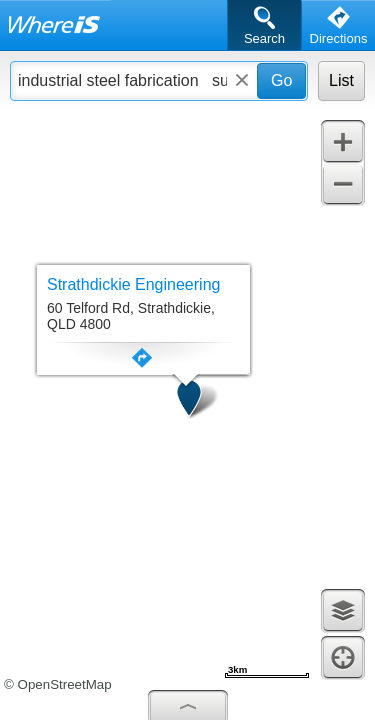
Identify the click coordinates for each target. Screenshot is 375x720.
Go (281, 80)
